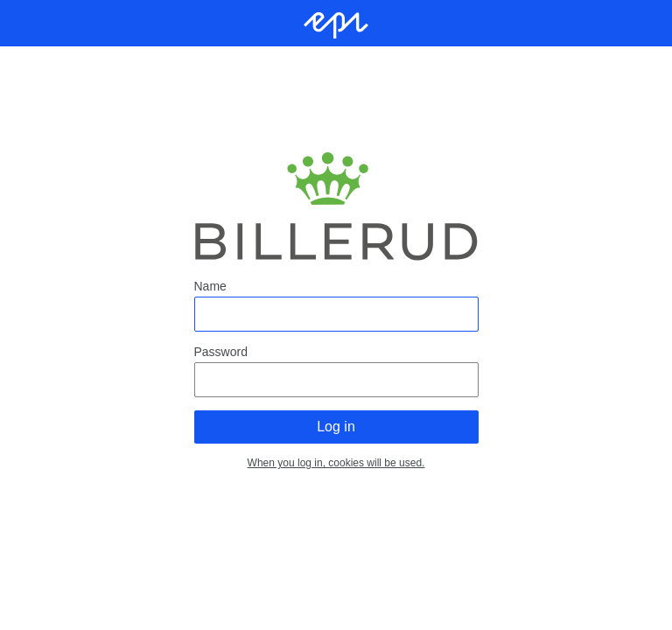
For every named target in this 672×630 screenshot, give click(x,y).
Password (221, 352)
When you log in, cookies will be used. (336, 463)
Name (210, 286)
